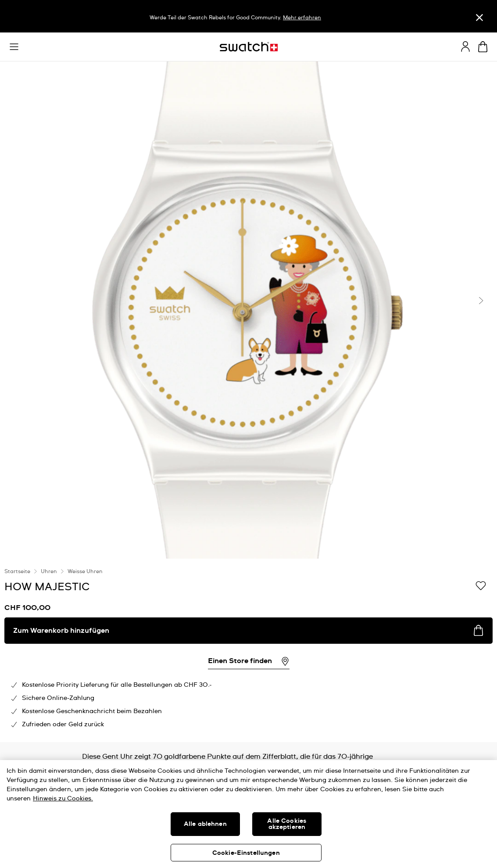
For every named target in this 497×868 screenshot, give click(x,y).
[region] (248, 650)
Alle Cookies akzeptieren (287, 824)
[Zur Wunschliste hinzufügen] (481, 586)
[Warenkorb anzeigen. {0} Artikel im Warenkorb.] (483, 47)
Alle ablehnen (205, 824)
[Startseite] (249, 47)
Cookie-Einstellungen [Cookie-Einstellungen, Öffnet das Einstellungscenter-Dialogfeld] (246, 853)
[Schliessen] (479, 17)
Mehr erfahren (302, 18)
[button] (14, 47)
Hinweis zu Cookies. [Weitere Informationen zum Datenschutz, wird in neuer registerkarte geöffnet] (63, 799)
